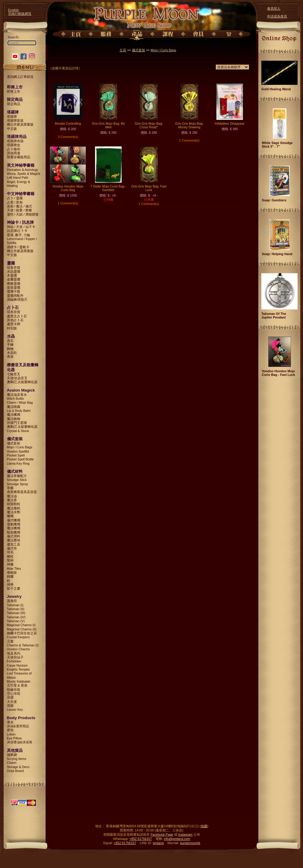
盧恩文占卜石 (17, 316)
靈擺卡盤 (14, 291)
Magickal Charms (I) (21, 625)
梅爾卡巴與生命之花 (22, 633)
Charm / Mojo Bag (20, 402)
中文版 (12, 129)
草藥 (10, 488)
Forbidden (14, 661)
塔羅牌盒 (14, 145)
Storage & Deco (18, 767)
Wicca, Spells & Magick (24, 174)
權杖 (10, 556)
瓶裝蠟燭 (14, 532)
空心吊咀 (14, 693)
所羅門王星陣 (17, 423)
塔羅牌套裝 (15, 120)
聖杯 (10, 560)
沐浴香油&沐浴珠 (20, 742)
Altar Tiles (14, 569)
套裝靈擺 (14, 287)
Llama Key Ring (18, 463)
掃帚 (10, 585)
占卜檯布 (14, 149)
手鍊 (10, 344)
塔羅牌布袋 (15, 141)
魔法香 (12, 500)
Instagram (185, 834)
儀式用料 (14, 536)
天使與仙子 (15, 657)
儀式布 (12, 548)
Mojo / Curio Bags (20, 447)
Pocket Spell (16, 455)
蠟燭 (10, 516)
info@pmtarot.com (177, 839)
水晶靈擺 (14, 271)
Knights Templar (18, 669)
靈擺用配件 (15, 296)
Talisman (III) (16, 613)
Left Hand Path (18, 178)
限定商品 (14, 104)
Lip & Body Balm (19, 411)
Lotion (11, 734)
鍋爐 (10, 576)
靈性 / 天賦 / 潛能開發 (23, 214)
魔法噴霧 (14, 407)
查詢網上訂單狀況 (20, 77)
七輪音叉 (14, 374)
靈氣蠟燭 (14, 524)
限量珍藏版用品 (19, 157)
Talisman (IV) (16, 617)
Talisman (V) (16, 621)
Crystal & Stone (18, 431)
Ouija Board (15, 771)
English (13, 10)
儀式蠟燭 (14, 520)
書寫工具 (14, 544)
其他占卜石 (15, 320)
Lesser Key (15, 709)
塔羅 (10, 706)
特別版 (12, 328)
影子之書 (14, 588)
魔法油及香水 (17, 395)
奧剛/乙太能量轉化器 (22, 382)
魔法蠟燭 (14, 415)
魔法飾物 (14, 419)
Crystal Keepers (18, 637)
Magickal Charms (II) (22, 629)
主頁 (123, 50)
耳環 (10, 697)
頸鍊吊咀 (14, 690)
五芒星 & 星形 (17, 685)
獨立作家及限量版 (20, 124)
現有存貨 (14, 267)
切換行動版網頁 (20, 14)
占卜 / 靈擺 (15, 198)
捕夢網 (12, 755)
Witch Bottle (16, 399)
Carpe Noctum (17, 665)
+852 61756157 (141, 839)
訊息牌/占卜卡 (17, 231)
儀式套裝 (14, 443)
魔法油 (12, 496)
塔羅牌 (12, 117)
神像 (10, 564)
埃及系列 (14, 653)
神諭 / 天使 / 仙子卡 (21, 227)
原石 (10, 341)
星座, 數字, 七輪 (19, 235)
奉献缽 (12, 572)
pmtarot (158, 843)
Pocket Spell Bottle (20, 459)
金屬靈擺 (14, 279)
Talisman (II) (16, 609)
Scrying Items (17, 759)
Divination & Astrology (23, 170)
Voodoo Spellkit (18, 451)
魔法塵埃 (14, 540)
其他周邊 (14, 153)
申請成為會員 (277, 16)
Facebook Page (162, 834)
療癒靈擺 (14, 283)
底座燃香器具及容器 (22, 492)
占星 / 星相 (15, 202)
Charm (12, 763)
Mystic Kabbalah (19, 681)
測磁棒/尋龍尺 (17, 299)
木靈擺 (12, 275)
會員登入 (274, 8)
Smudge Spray (18, 484)
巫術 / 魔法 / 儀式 (20, 206)
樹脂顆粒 (14, 504)
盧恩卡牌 (14, 324)
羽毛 (10, 552)
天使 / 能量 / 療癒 (20, 210)
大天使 (12, 702)
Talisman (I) (15, 605)
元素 (10, 641)
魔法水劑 (14, 512)
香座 (10, 357)
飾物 (10, 349)
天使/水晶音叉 (17, 378)
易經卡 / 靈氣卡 (18, 247)
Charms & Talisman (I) (23, 645)
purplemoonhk (190, 843)
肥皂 (10, 730)
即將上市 (14, 91)
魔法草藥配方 (17, 476)
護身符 (12, 601)
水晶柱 (12, 353)
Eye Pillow (14, 738)
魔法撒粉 (14, 508)
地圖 (204, 826)
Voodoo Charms (18, 649)
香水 (10, 722)
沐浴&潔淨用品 (18, 726)
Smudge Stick (17, 480)
